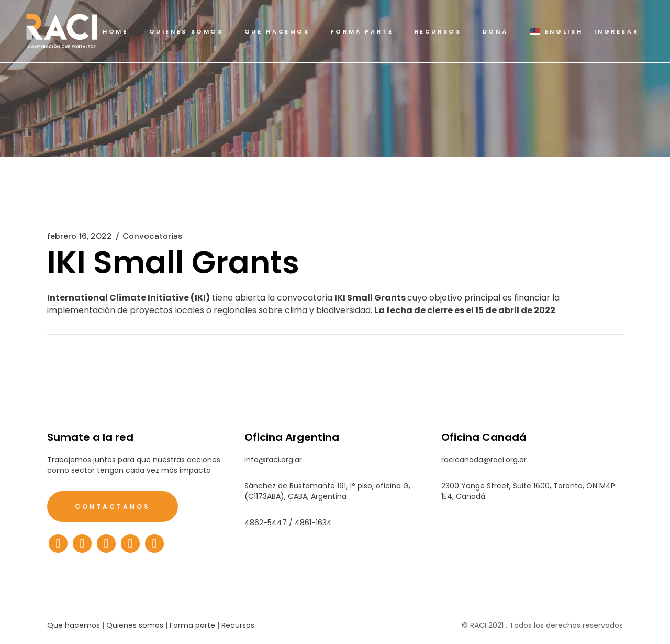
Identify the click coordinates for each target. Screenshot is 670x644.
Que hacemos (74, 625)
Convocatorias (152, 236)
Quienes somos (135, 625)
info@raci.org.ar (273, 460)
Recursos (238, 625)
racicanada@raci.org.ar (484, 460)
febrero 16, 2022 (80, 236)
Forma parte (192, 625)
